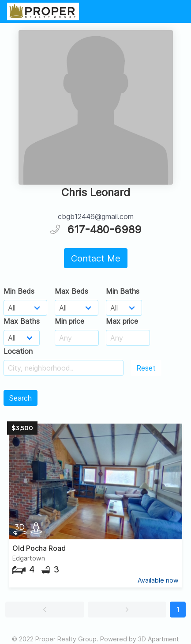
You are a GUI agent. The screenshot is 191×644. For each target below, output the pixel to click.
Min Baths (123, 291)
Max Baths (22, 321)
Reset (146, 368)
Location (18, 351)
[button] (45, 610)
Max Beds (71, 291)
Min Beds (19, 291)
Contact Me (96, 258)
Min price (69, 321)
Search (21, 398)
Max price (122, 321)
